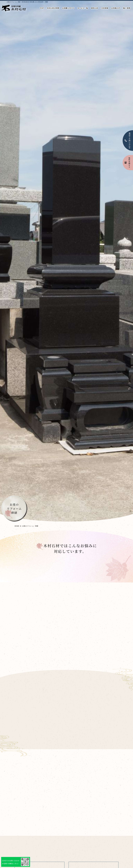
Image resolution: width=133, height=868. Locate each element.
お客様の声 (116, 8)
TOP (42, 8)
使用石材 (95, 8)
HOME (17, 526)
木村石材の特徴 (53, 8)
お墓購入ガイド (68, 8)
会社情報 (105, 8)
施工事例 (127, 8)
